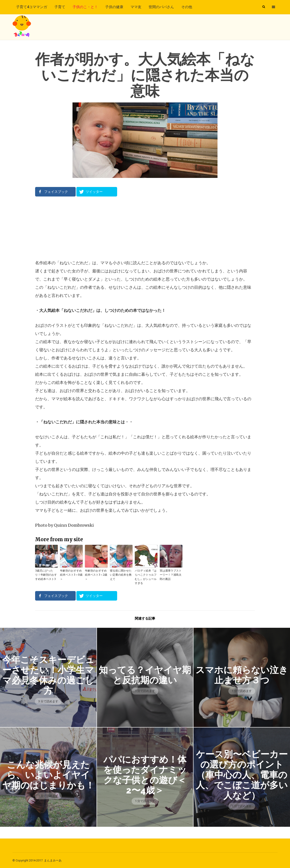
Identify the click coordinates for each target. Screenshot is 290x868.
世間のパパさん (161, 7)
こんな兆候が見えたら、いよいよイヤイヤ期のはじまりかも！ (48, 774)
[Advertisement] (145, 228)
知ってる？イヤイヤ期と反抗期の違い (145, 675)
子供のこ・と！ (85, 7)
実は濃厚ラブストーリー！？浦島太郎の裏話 (171, 575)
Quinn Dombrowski (74, 525)
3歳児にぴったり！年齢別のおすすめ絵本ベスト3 (46, 575)
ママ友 (136, 7)
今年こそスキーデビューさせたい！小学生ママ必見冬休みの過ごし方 (48, 675)
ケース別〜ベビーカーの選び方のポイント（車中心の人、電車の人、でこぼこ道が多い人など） (242, 775)
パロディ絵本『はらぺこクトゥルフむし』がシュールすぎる (146, 577)
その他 (187, 7)
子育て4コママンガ (32, 7)
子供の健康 (114, 7)
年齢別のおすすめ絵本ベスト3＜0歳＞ (71, 575)
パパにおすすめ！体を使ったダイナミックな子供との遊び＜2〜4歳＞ (145, 774)
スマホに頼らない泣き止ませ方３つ (242, 675)
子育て (60, 7)
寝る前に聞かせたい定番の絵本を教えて (121, 575)
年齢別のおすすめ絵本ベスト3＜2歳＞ (96, 575)
